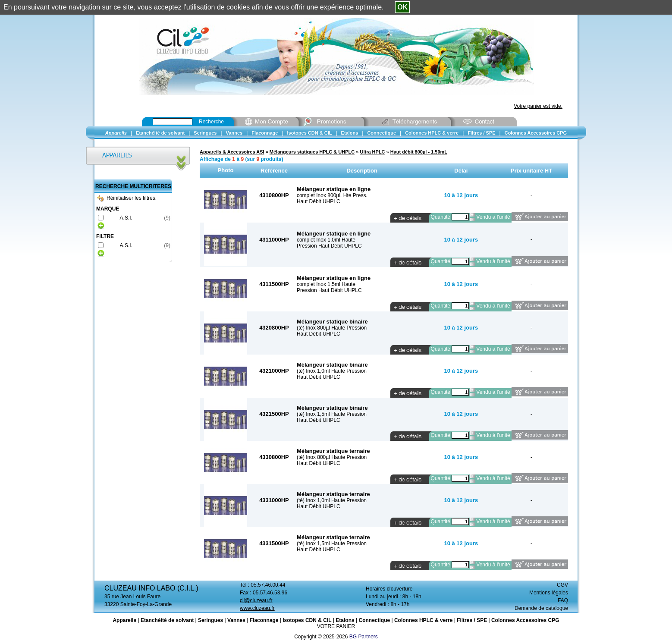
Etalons (345, 620)
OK (402, 7)
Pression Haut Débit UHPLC (329, 246)
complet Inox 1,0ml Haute (326, 240)
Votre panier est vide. (538, 106)
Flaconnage (264, 620)
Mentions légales (549, 593)
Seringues (210, 620)
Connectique (374, 620)
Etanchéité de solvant (167, 620)
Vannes (236, 620)
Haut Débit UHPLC (319, 201)
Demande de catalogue (541, 608)
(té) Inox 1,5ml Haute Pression (332, 414)
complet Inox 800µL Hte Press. (332, 195)
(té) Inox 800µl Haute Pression (332, 328)
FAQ (563, 600)
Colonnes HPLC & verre (423, 620)
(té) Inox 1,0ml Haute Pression (332, 371)
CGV (562, 585)
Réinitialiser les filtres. (127, 198)
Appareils (124, 620)
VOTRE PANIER (336, 626)
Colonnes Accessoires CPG (525, 620)
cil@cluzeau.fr (256, 600)
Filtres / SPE (472, 620)
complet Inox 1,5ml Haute (326, 284)
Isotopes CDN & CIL (307, 620)
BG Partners (364, 637)
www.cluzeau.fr (257, 608)
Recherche (211, 122)
